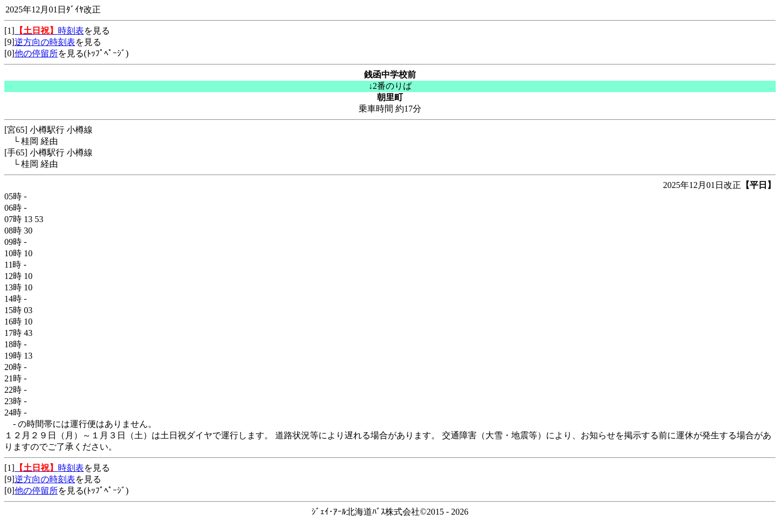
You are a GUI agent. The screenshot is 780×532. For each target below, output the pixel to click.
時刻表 (49, 31)
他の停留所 (36, 53)
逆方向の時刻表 (45, 42)
